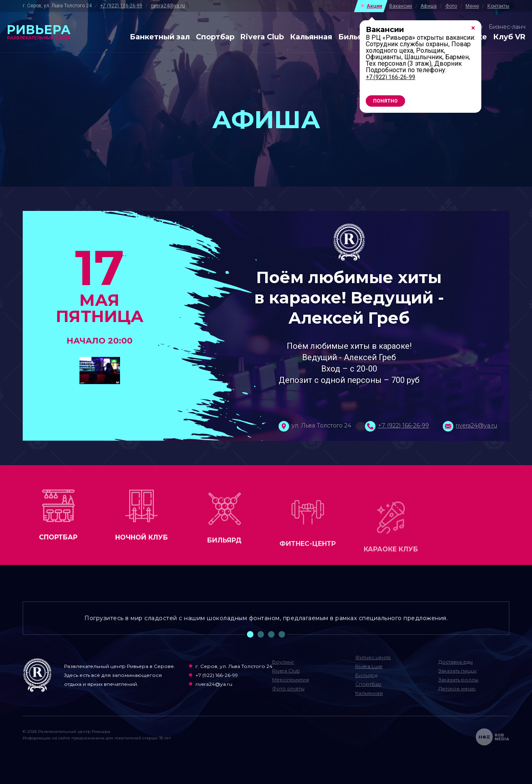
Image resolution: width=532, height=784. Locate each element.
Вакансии (401, 6)
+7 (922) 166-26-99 (121, 6)
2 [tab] (261, 634)
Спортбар (215, 37)
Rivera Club (262, 37)
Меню (472, 6)
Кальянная (311, 37)
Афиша (429, 6)
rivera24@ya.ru (168, 6)
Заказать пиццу (458, 671)
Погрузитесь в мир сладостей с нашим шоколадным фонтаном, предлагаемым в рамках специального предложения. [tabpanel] (266, 618)
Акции (374, 6)
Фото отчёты (288, 688)
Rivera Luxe (369, 666)
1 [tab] (250, 634)
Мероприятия (291, 680)
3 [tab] (271, 634)
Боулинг (283, 662)
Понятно (385, 101)
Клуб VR (509, 37)
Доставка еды (456, 662)
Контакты (498, 6)
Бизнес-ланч (507, 27)
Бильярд (355, 37)
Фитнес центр (373, 657)
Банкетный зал (160, 37)
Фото (451, 6)
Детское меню (457, 688)
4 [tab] (282, 634)
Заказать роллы (458, 680)
